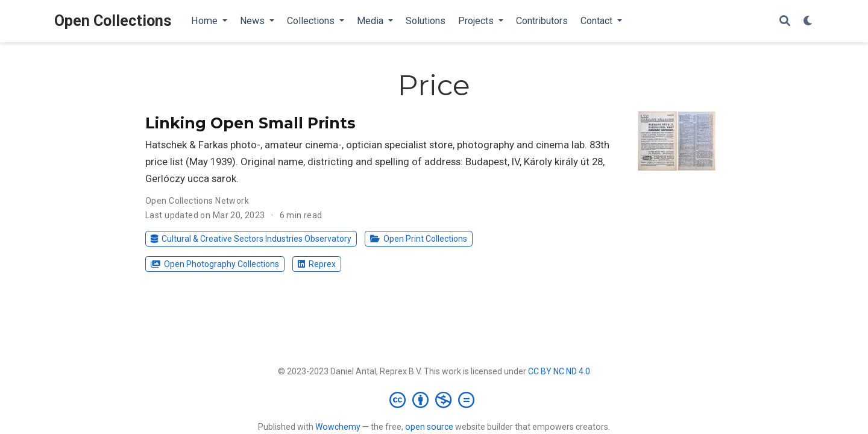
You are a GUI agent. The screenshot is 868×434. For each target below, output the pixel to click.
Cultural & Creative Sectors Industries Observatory (251, 239)
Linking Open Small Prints (250, 123)
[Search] (785, 21)
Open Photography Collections (215, 264)
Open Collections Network (197, 201)
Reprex (316, 264)
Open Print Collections (418, 239)
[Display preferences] (808, 21)
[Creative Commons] (434, 400)
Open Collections (113, 21)
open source (429, 427)
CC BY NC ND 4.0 (559, 371)
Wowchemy (338, 427)
